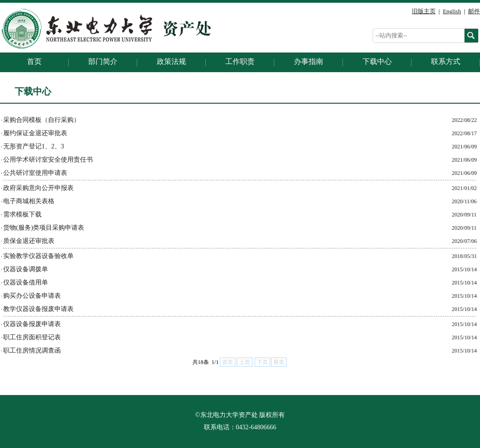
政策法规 (171, 61)
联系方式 (446, 61)
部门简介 (103, 61)
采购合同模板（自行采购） (42, 120)
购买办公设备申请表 (32, 296)
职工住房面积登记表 (32, 337)
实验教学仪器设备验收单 (38, 256)
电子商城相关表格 (29, 201)
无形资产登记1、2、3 (34, 146)
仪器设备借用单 (26, 282)
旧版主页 (424, 11)
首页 (34, 61)
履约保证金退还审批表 (35, 133)
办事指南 (309, 61)
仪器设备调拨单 (26, 269)
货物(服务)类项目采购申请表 (44, 228)
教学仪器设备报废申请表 (38, 309)
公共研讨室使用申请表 (35, 173)
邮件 (474, 11)
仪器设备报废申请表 (32, 324)
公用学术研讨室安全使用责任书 (48, 160)
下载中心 (377, 61)
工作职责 (240, 61)
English (452, 11)
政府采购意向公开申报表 (38, 188)
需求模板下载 (22, 214)
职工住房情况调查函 (32, 350)
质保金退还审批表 (29, 241)
